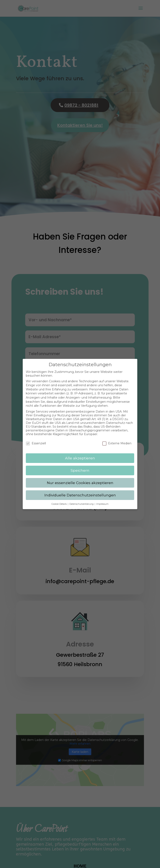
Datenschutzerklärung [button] (82, 500)
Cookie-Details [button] (59, 500)
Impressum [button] (102, 500)
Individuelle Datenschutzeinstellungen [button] (80, 491)
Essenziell (36, 440)
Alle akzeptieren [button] (80, 454)
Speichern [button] (80, 467)
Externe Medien (117, 440)
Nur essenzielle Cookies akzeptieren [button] (80, 479)
